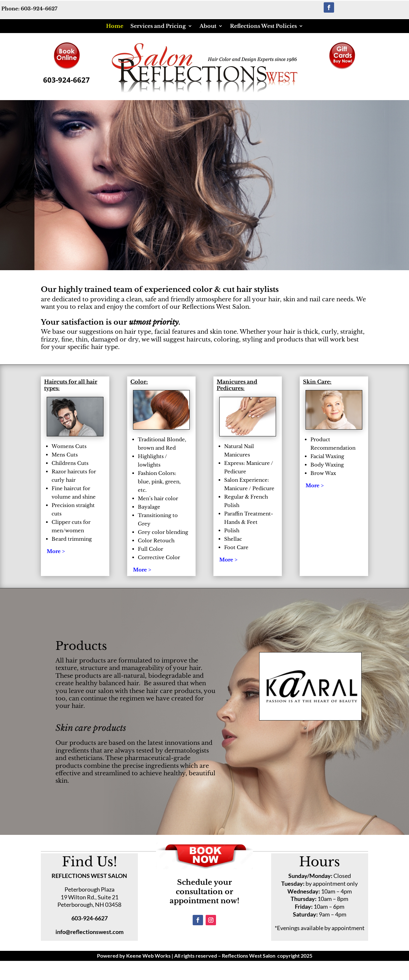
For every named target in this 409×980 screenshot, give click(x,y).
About (208, 26)
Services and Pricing (158, 26)
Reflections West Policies (263, 26)
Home (115, 26)
